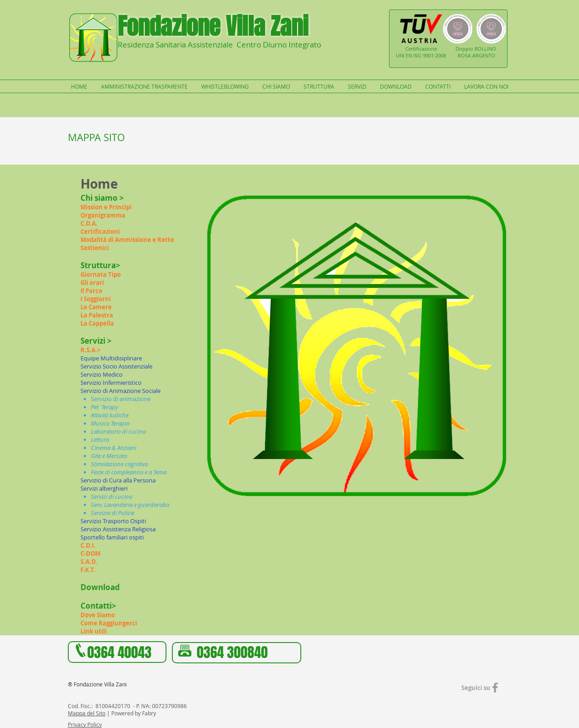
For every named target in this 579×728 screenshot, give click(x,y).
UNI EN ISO (409, 55)
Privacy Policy (85, 724)
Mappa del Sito (87, 713)
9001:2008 (434, 55)
